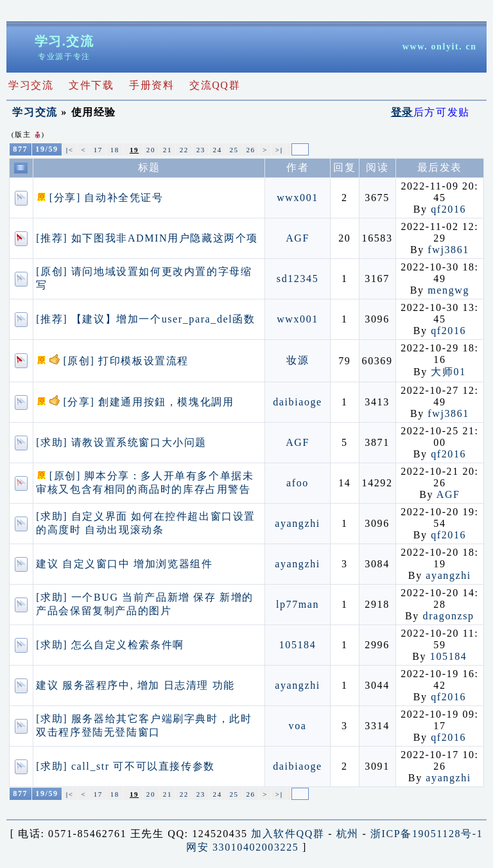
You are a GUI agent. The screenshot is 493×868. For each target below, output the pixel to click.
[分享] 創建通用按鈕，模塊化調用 (135, 402)
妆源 (298, 360)
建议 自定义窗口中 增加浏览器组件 (124, 564)
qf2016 (448, 209)
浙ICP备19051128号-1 (427, 834)
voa (298, 726)
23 (201, 150)
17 (98, 150)
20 (151, 150)
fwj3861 (448, 250)
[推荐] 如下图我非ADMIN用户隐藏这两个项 (147, 238)
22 (184, 150)
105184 (298, 645)
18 (115, 150)
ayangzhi (298, 523)
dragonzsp (449, 616)
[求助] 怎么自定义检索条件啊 (110, 645)
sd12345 (298, 279)
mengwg (448, 290)
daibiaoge (298, 402)
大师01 (448, 372)
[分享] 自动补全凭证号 (99, 198)
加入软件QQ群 (288, 834)
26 (250, 150)
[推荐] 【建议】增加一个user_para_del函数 (145, 319)
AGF (298, 238)
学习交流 (35, 112)
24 (218, 150)
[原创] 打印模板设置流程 (112, 361)
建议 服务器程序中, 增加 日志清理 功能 (135, 685)
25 (234, 150)
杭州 (348, 834)
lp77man (298, 604)
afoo (298, 483)
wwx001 (298, 198)
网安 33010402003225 (242, 847)
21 (168, 150)
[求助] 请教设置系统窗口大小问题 (121, 442)
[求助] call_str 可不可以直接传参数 (125, 766)
